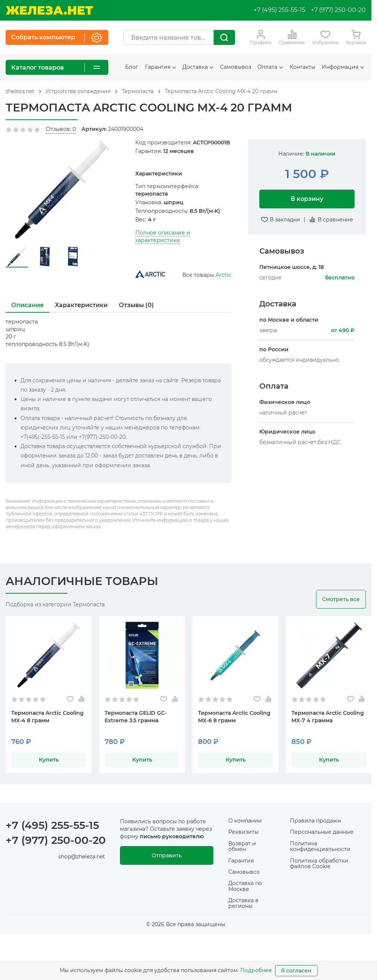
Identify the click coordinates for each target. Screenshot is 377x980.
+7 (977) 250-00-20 (338, 10)
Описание (27, 305)
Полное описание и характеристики (163, 236)
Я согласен (296, 971)
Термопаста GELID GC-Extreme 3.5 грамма (136, 717)
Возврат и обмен (242, 846)
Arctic (223, 275)
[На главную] (49, 10)
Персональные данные (322, 832)
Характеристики (81, 305)
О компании (245, 821)
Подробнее (256, 970)
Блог (132, 67)
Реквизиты (243, 832)
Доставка (198, 67)
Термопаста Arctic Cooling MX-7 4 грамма (328, 717)
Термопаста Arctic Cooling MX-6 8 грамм (234, 717)
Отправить (167, 855)
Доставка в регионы (243, 903)
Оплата (270, 67)
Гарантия (160, 67)
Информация (343, 67)
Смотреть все (341, 599)
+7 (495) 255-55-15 (279, 10)
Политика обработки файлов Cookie (319, 863)
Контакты (302, 67)
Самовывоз (236, 67)
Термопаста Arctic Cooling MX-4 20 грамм (221, 91)
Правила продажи (316, 821)
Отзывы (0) (136, 305)
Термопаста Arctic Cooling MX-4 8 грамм (47, 717)
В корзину (307, 199)
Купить (49, 760)
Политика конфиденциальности (320, 846)
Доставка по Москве (245, 886)
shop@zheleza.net (82, 857)
